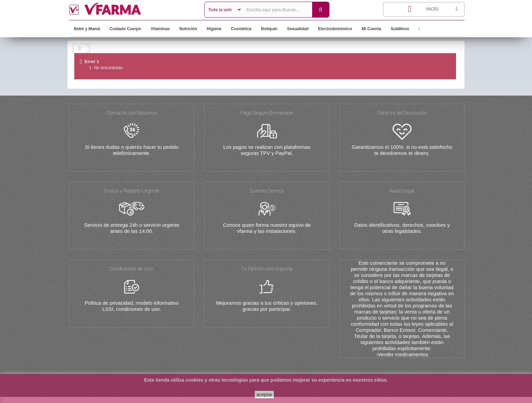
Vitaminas (160, 29)
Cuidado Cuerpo (125, 29)
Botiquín (269, 29)
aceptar (264, 395)
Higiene (214, 29)
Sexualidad (298, 29)
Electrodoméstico (335, 29)
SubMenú (400, 29)
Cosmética (241, 29)
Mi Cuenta (371, 29)
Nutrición (188, 29)
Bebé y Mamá (87, 29)
